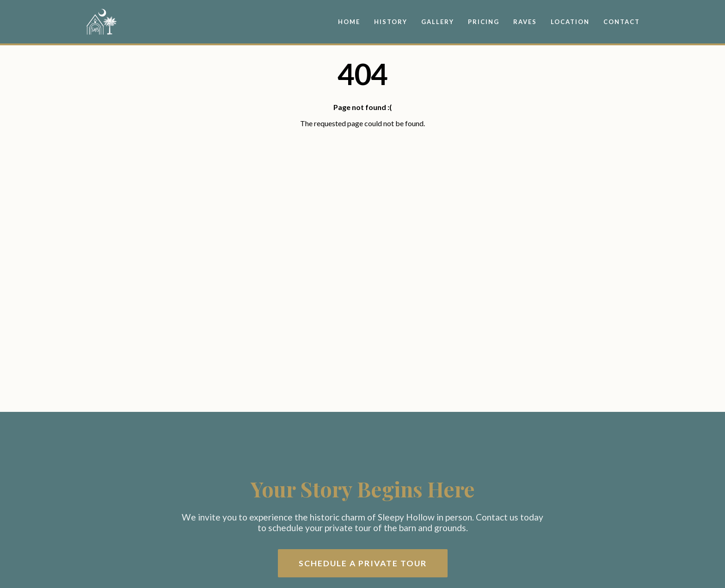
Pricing (484, 22)
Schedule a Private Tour (363, 563)
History (391, 22)
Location (570, 22)
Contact (622, 22)
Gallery (438, 22)
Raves (525, 22)
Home (349, 22)
